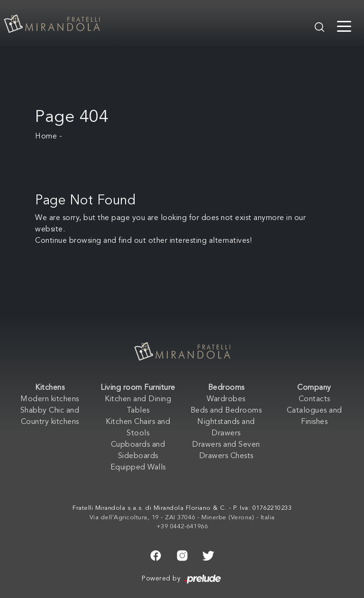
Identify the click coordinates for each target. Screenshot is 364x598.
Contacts (314, 399)
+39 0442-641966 (182, 527)
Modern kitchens (50, 399)
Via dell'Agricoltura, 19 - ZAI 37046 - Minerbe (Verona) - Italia (182, 518)
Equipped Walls (138, 468)
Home (46, 137)
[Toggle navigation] (344, 26)
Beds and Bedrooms (226, 411)
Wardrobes (226, 399)
